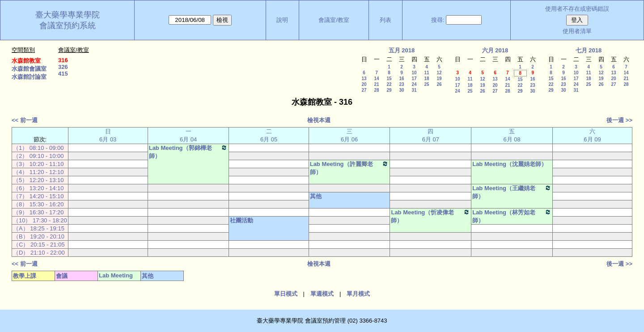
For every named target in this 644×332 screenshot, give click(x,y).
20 (364, 84)
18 (426, 79)
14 (376, 79)
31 (414, 90)
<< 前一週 (25, 120)
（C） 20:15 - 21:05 (39, 245)
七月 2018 (589, 50)
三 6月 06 (349, 135)
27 (364, 90)
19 (439, 79)
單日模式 (286, 294)
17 (414, 79)
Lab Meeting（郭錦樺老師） (189, 152)
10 (414, 73)
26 (439, 84)
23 (401, 84)
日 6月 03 (108, 135)
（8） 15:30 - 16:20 (38, 204)
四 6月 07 (431, 135)
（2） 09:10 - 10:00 (38, 156)
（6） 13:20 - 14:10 (38, 188)
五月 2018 (402, 50)
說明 (282, 20)
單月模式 (358, 294)
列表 (386, 20)
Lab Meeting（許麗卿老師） (350, 168)
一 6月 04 (188, 135)
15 (389, 79)
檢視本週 (319, 120)
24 (414, 84)
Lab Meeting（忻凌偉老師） (430, 216)
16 (401, 79)
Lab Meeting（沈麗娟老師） (510, 164)
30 (401, 90)
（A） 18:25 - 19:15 (39, 228)
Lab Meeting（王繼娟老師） (512, 192)
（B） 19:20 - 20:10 (39, 236)
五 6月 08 (512, 135)
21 (376, 84)
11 (426, 73)
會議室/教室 (334, 20)
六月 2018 (495, 50)
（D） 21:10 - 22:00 (39, 253)
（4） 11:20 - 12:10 (38, 172)
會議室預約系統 (68, 26)
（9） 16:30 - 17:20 (38, 212)
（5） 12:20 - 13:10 (38, 180)
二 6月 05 (269, 135)
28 (376, 90)
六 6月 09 (592, 135)
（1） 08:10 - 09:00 (38, 148)
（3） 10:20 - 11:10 (38, 164)
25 (426, 84)
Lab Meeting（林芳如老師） (512, 216)
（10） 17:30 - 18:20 (40, 220)
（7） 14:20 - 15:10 (38, 196)
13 (364, 79)
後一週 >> (619, 120)
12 (439, 73)
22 (389, 84)
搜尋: (438, 20)
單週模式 (322, 294)
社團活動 (241, 220)
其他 (316, 196)
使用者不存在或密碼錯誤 (577, 9)
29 (389, 90)
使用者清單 (577, 31)
